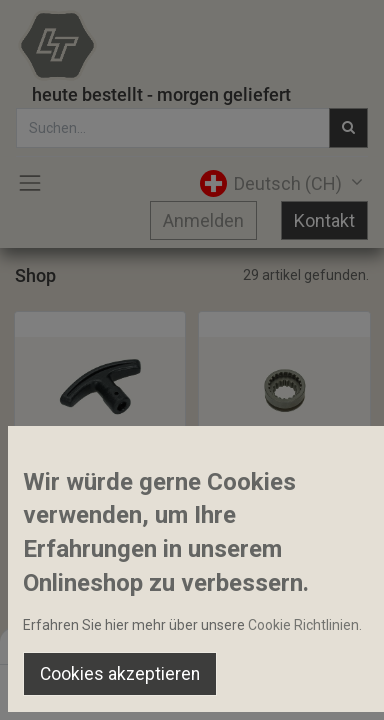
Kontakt (324, 220)
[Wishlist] (255, 686)
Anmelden (203, 220)
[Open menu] (192, 691)
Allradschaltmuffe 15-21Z (284, 490)
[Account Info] (318, 686)
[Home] (66, 686)
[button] (79, 447)
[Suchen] (128, 686)
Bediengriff (59, 490)
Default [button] (293, 645)
